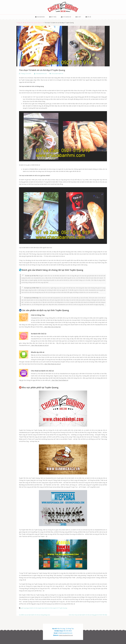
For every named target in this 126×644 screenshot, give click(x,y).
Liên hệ (88, 17)
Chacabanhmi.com (41, 74)
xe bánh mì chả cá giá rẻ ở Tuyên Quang (55, 608)
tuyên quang (24, 608)
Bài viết (78, 17)
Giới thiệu (53, 17)
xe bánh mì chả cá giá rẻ (35, 608)
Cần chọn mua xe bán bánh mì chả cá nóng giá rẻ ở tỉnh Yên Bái (88, 615)
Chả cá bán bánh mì (57, 74)
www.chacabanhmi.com (66, 635)
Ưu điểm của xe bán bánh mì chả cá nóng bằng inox (35, 615)
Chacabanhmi (40, 17)
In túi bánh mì (66, 17)
